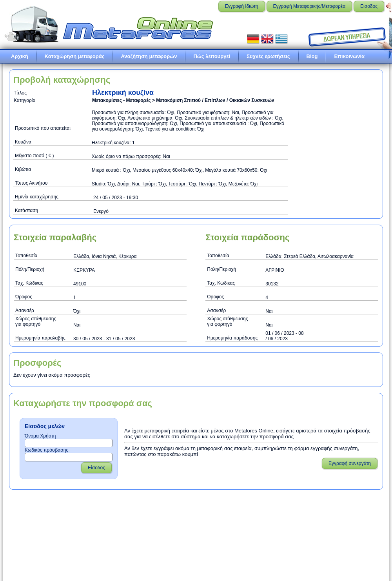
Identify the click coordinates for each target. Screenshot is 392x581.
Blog (312, 56)
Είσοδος (369, 6)
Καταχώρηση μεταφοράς (75, 56)
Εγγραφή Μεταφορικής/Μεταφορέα (309, 6)
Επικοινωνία (349, 56)
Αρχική (20, 56)
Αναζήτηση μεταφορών (149, 56)
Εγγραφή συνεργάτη (350, 463)
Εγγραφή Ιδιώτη (242, 6)
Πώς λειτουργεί (212, 56)
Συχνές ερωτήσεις (268, 56)
